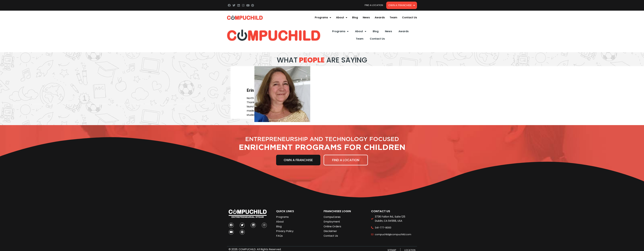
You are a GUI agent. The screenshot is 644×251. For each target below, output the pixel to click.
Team (393, 17)
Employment (332, 222)
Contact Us (410, 17)
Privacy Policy (285, 231)
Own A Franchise (402, 5)
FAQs (279, 236)
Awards (380, 17)
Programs (323, 18)
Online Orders (332, 226)
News (366, 17)
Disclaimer (330, 231)
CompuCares (332, 217)
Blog (355, 17)
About (342, 18)
